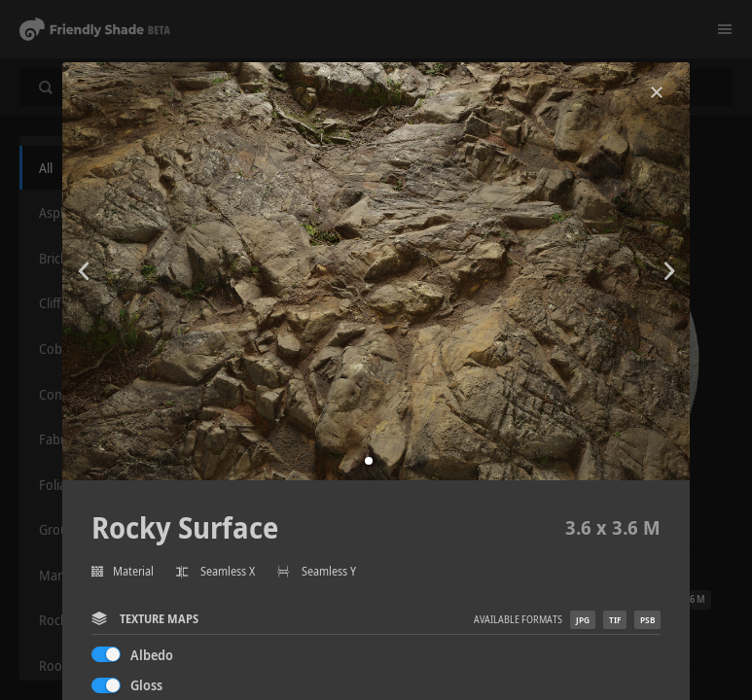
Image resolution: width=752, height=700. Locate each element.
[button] (369, 461)
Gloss (146, 685)
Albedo (152, 655)
